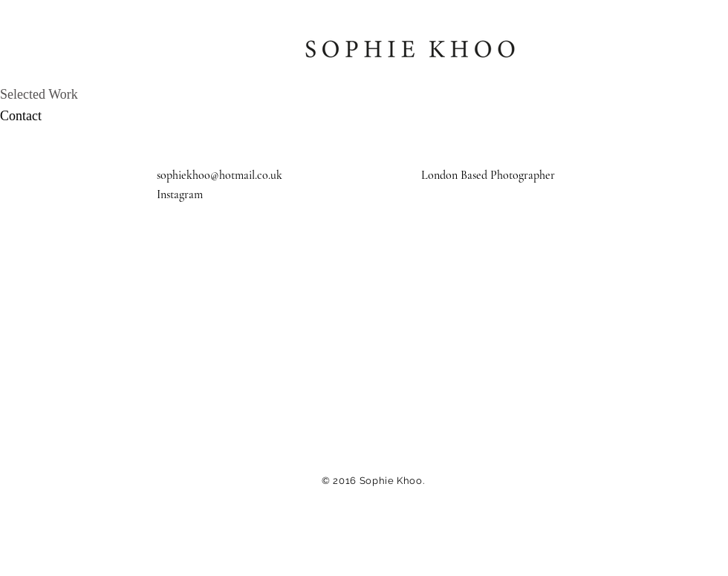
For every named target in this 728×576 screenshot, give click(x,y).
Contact (21, 116)
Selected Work (39, 94)
